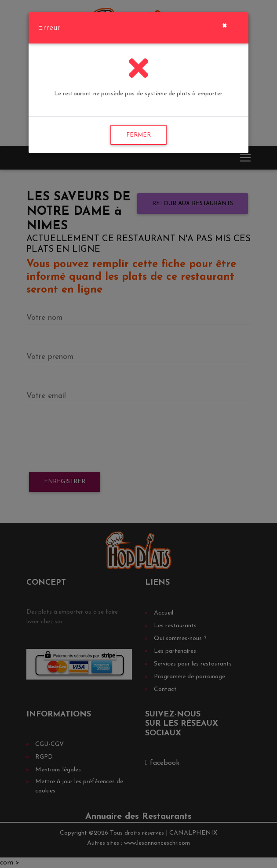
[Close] (224, 25)
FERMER (138, 135)
